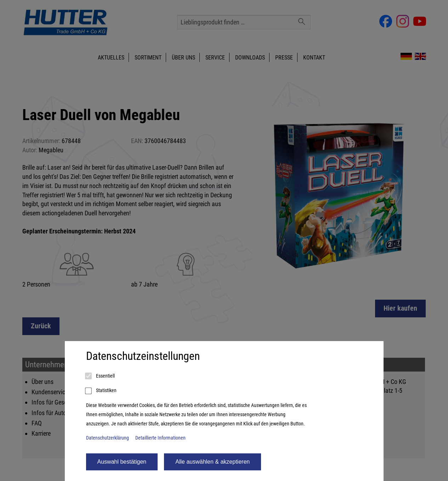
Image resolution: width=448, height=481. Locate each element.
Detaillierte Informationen (160, 438)
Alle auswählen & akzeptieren (212, 462)
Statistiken (101, 391)
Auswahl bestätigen (122, 462)
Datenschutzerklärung (107, 438)
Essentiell (100, 376)
